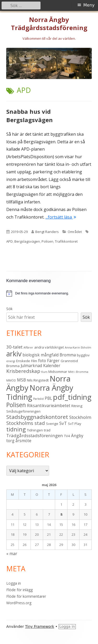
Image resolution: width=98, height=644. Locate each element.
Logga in (14, 583)
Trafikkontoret (66, 241)
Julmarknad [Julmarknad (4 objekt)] (31, 366)
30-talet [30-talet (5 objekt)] (14, 347)
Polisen (47, 241)
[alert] (49, 293)
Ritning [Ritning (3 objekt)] (77, 406)
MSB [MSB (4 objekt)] (21, 380)
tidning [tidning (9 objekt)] (16, 429)
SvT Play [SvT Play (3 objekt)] (75, 424)
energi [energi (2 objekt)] (11, 361)
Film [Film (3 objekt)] (34, 361)
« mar (12, 554)
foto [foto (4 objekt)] (42, 361)
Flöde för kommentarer (26, 596)
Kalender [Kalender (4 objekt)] (52, 366)
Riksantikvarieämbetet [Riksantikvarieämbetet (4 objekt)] (49, 406)
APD (10, 241)
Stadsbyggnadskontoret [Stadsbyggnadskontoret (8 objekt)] (37, 417)
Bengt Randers (47, 232)
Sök (9, 309)
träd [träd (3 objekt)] (47, 430)
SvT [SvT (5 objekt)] (63, 423)
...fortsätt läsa (61, 217)
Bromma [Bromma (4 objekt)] (68, 355)
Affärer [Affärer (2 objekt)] (28, 347)
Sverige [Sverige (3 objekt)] (52, 424)
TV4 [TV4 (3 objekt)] (67, 436)
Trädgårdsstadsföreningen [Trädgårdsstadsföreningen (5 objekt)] (35, 435)
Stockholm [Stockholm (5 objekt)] (80, 417)
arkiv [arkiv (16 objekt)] (14, 354)
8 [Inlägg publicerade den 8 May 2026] (61, 514)
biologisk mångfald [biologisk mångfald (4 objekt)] (41, 355)
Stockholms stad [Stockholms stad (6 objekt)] (26, 423)
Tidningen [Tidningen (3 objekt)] (35, 430)
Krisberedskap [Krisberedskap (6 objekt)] (23, 371)
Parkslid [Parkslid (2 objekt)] (38, 399)
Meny (89, 5)
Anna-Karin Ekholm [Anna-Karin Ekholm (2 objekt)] (78, 347)
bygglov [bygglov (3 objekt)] (83, 355)
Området (75, 232)
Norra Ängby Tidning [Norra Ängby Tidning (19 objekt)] (40, 392)
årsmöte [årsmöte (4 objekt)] (23, 441)
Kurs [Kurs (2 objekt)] (44, 372)
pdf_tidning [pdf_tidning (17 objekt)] (72, 397)
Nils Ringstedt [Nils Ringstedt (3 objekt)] (38, 380)
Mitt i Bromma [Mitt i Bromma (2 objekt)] (78, 372)
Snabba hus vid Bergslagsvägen (30, 116)
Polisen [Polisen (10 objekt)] (16, 405)
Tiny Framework (40, 626)
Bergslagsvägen (27, 241)
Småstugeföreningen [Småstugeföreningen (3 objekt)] (23, 411)
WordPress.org (19, 603)
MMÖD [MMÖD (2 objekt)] (11, 380)
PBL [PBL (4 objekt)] (48, 398)
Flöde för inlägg (19, 590)
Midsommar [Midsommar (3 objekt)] (58, 372)
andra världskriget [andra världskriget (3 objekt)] (49, 347)
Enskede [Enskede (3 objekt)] (23, 361)
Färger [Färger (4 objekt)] (53, 361)
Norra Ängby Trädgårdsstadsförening (49, 24)
